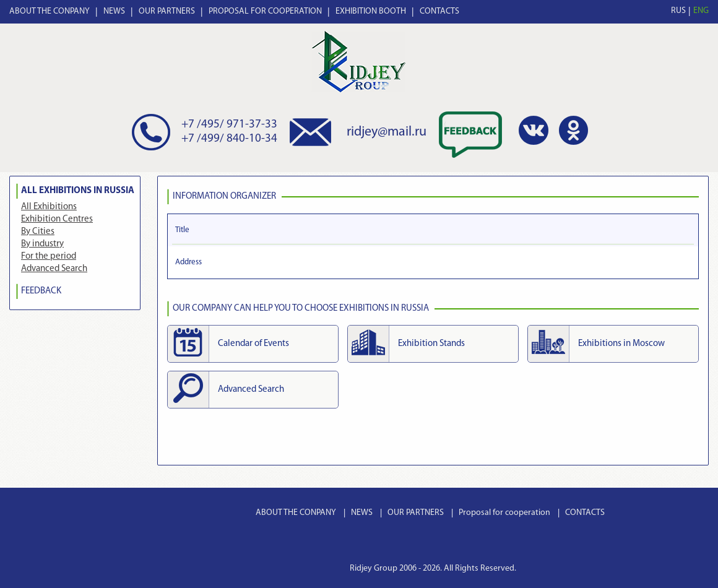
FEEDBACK (41, 291)
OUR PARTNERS (167, 11)
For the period (49, 257)
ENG (701, 11)
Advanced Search (54, 269)
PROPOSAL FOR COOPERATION (265, 11)
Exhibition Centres (57, 219)
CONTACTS (439, 11)
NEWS (114, 11)
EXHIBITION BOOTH (371, 11)
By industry (42, 244)
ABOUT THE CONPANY (50, 11)
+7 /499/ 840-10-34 (229, 139)
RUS (678, 11)
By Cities (38, 232)
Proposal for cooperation (504, 513)
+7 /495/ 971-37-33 (229, 125)
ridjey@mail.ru (387, 132)
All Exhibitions (49, 207)
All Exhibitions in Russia (78, 191)
